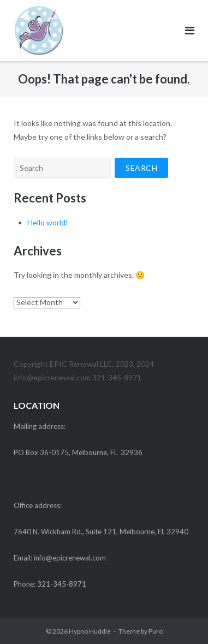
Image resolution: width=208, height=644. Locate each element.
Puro (156, 631)
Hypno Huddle (90, 631)
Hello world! (48, 222)
